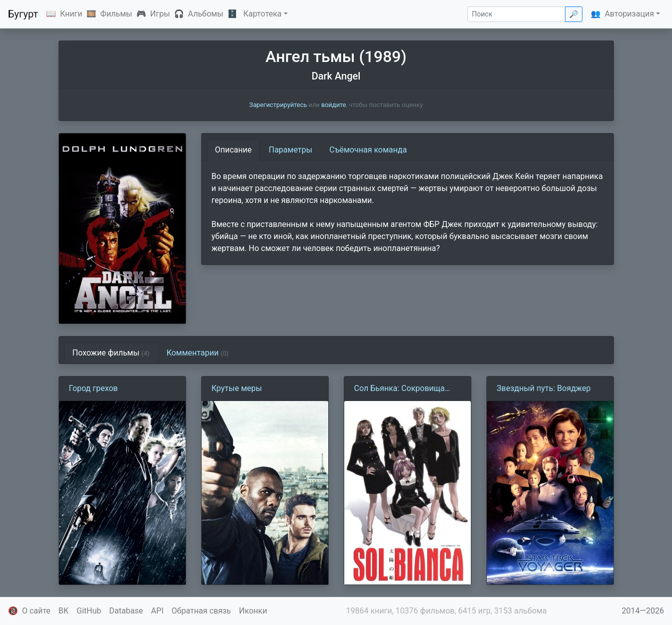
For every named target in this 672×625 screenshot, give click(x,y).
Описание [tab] (234, 150)
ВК (64, 611)
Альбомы (206, 14)
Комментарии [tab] (198, 353)
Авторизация (629, 14)
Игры (160, 14)
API (157, 611)
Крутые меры (237, 388)
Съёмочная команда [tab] (368, 150)
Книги (71, 14)
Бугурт (23, 14)
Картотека (262, 14)
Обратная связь (201, 611)
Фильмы (116, 14)
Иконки (253, 611)
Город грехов (94, 388)
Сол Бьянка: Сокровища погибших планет (400, 389)
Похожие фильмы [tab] (111, 353)
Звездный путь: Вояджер (544, 388)
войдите (334, 105)
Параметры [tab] (290, 150)
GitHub (89, 611)
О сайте (36, 611)
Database (126, 611)
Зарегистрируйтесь (278, 105)
